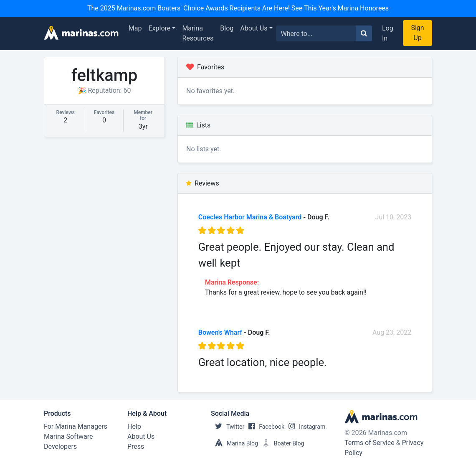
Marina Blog (234, 443)
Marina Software (68, 436)
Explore (160, 28)
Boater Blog (281, 443)
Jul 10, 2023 (394, 217)
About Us (254, 28)
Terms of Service (370, 443)
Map (135, 28)
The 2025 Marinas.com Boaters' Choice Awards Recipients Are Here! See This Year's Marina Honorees (238, 8)
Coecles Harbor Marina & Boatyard (250, 217)
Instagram (305, 427)
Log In (388, 33)
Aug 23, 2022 (392, 332)
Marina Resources (198, 33)
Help (134, 426)
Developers (60, 446)
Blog (227, 28)
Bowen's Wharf (220, 332)
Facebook (264, 427)
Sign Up (417, 33)
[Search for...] (316, 33)
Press (136, 446)
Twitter (228, 427)
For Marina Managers (76, 426)
